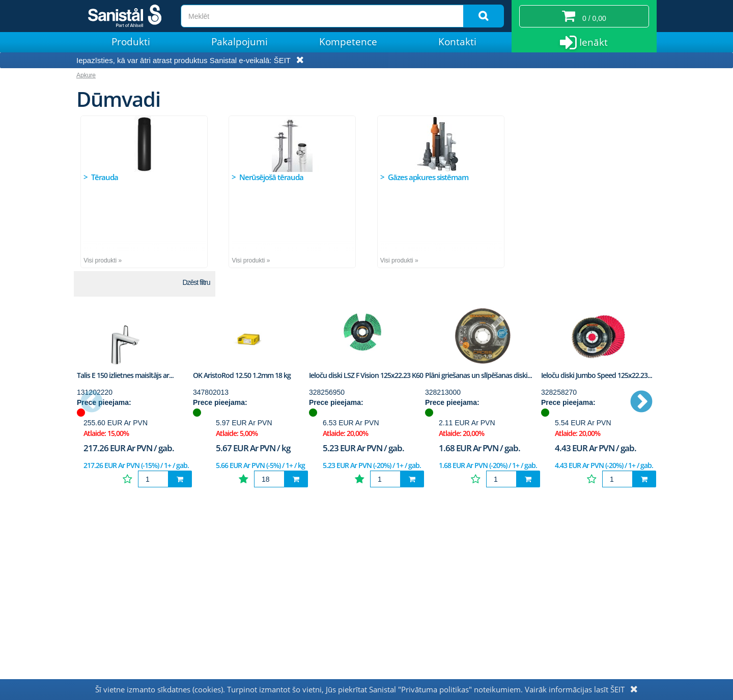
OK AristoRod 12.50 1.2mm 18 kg (242, 375)
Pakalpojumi (239, 42)
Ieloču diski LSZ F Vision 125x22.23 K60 (366, 375)
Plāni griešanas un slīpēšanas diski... (478, 375)
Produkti (131, 42)
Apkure (86, 75)
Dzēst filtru (196, 282)
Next (641, 402)
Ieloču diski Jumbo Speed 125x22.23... (597, 375)
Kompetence (348, 42)
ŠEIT (282, 60)
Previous (92, 402)
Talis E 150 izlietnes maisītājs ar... (125, 375)
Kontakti (457, 42)
